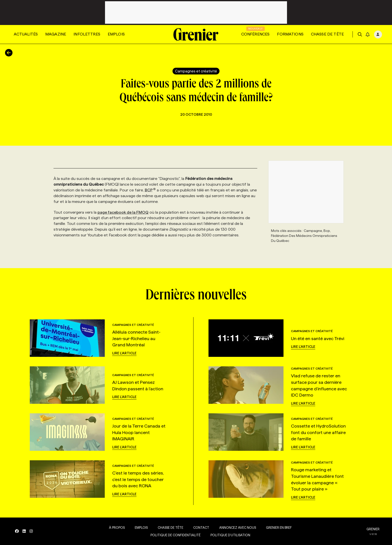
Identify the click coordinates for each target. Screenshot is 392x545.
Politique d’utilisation (230, 535)
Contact (201, 528)
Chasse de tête (327, 34)
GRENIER (373, 529)
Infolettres (87, 34)
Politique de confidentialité (175, 535)
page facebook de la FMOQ (123, 212)
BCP (150, 190)
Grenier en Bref (279, 528)
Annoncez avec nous (238, 528)
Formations (290, 34)
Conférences (255, 34)
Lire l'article (124, 353)
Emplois (116, 34)
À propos (117, 528)
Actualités (26, 34)
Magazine (56, 34)
